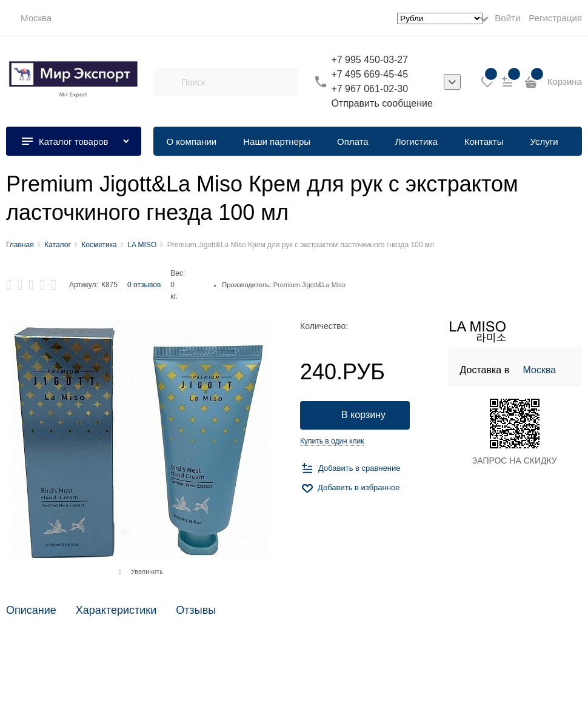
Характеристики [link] (116, 610)
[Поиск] (167, 82)
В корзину (363, 415)
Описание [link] (31, 610)
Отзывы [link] (196, 610)
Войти (507, 18)
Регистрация (555, 18)
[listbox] (452, 82)
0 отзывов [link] (144, 285)
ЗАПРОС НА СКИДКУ (515, 461)
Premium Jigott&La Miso (309, 285)
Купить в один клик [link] (332, 441)
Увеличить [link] (147, 571)
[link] (29, 18)
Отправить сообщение (382, 103)
